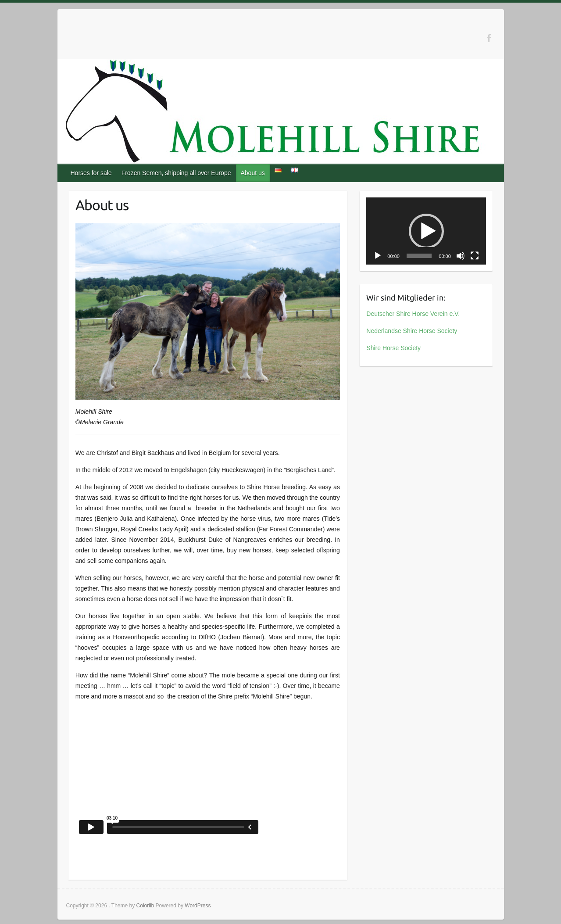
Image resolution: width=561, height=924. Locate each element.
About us (252, 173)
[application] (426, 231)
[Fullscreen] (475, 256)
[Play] (378, 256)
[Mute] (461, 256)
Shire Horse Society (393, 348)
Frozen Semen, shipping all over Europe (176, 173)
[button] (426, 231)
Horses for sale (91, 173)
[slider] (419, 256)
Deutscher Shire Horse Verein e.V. (413, 314)
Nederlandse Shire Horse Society (412, 331)
